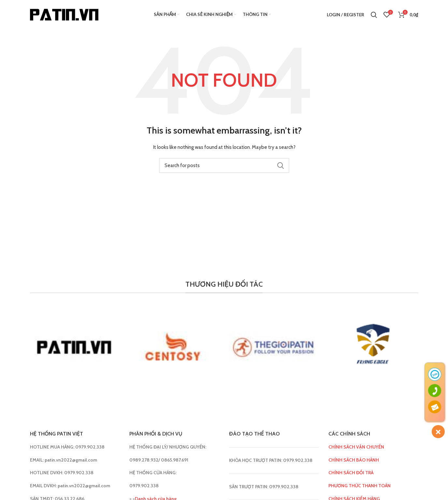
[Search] (374, 15)
